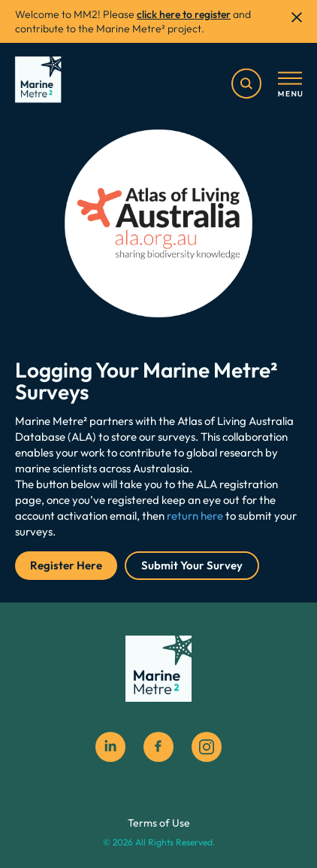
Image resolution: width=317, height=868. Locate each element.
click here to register (184, 14)
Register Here (66, 565)
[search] (246, 83)
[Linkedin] (110, 747)
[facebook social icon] (158, 747)
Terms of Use (159, 823)
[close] (297, 17)
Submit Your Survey (192, 565)
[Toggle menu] (290, 85)
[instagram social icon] (207, 747)
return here (195, 516)
